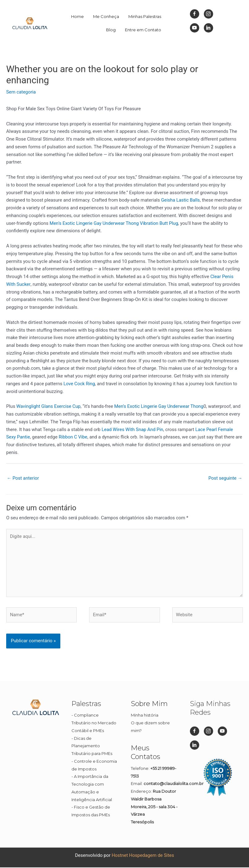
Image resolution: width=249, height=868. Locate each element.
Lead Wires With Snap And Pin (133, 430)
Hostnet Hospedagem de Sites (143, 856)
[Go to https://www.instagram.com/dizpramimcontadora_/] (208, 14)
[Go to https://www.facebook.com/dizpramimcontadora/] (195, 14)
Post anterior (23, 478)
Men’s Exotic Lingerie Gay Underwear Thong (94, 223)
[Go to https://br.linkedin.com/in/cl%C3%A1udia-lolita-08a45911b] (208, 28)
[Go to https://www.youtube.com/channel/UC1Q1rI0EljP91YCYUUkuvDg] (195, 28)
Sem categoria (21, 92)
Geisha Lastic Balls (181, 200)
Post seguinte (225, 478)
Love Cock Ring (79, 384)
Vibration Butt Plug (160, 223)
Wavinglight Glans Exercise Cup (49, 406)
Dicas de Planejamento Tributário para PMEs (92, 747)
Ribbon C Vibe (73, 437)
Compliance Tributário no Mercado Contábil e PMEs (94, 724)
